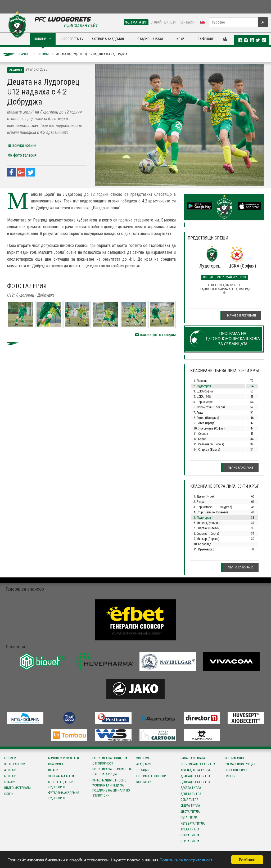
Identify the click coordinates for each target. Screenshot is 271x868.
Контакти (187, 22)
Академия (144, 764)
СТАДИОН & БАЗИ (150, 39)
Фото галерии (15, 764)
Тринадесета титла (195, 770)
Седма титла (190, 806)
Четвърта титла (193, 824)
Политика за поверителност (186, 860)
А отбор (10, 770)
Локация (143, 770)
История (143, 758)
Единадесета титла (195, 782)
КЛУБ (180, 39)
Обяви (9, 794)
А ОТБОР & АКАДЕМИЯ (108, 39)
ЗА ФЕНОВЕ (206, 39)
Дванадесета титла (195, 776)
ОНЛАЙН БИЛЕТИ (164, 22)
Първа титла (190, 841)
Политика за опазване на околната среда (112, 772)
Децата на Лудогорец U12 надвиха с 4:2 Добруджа (92, 54)
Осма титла (189, 800)
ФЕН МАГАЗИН (136, 22)
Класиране (56, 764)
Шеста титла (190, 812)
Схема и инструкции (240, 764)
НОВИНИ (40, 39)
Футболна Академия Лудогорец (64, 795)
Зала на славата (193, 758)
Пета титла (189, 817)
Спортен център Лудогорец (60, 785)
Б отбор (10, 776)
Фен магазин (234, 758)
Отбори (10, 782)
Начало (25, 54)
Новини (43, 54)
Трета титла (190, 829)
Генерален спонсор (151, 776)
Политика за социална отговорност (110, 761)
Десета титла (191, 788)
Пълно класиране (241, 468)
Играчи (53, 770)
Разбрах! (247, 860)
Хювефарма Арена (61, 776)
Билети (230, 776)
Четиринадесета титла (198, 764)
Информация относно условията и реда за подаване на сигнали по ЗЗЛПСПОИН (111, 788)
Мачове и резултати (241, 316)
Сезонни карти (236, 770)
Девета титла (191, 794)
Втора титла (190, 835)
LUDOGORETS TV (72, 39)
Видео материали (17, 788)
